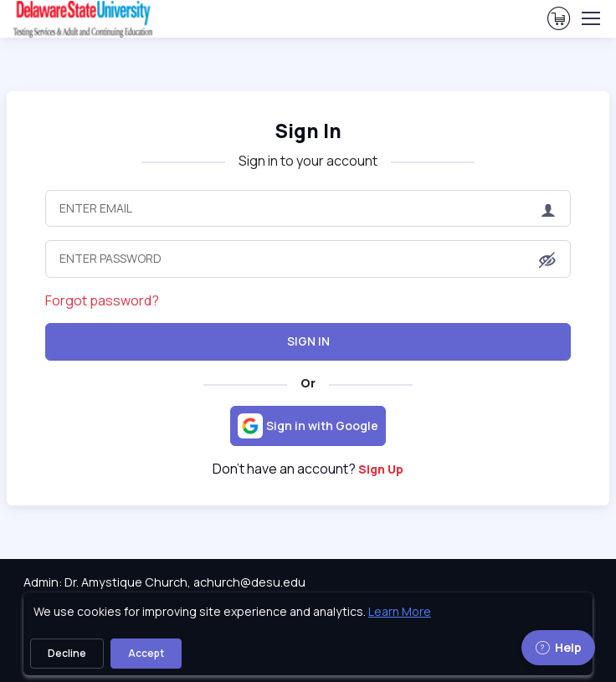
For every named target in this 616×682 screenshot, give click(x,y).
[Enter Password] (308, 259)
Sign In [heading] (308, 131)
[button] (547, 260)
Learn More (400, 611)
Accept (146, 653)
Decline (67, 653)
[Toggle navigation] (590, 18)
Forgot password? (102, 300)
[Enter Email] (308, 208)
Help (558, 647)
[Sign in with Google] (308, 426)
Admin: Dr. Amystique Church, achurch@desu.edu (164, 582)
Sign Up (381, 469)
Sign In (308, 341)
